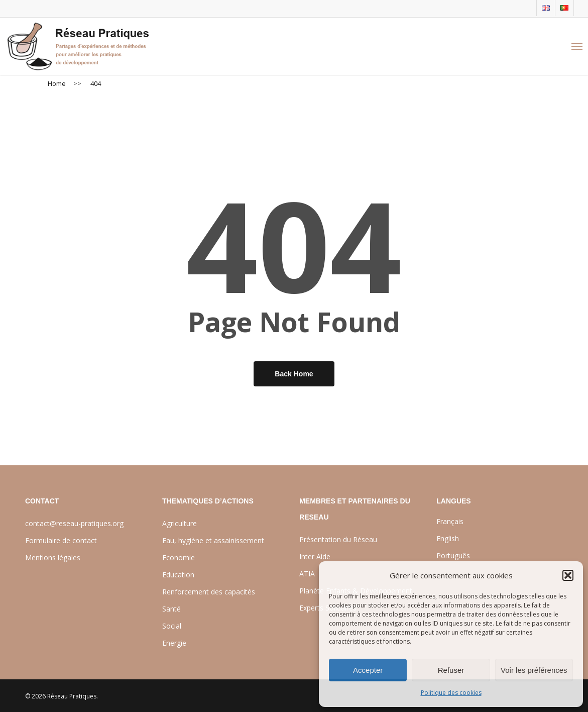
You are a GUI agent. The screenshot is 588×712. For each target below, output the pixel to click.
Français (450, 521)
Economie (179, 557)
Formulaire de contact (61, 540)
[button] (568, 575)
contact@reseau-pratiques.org (74, 523)
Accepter (368, 670)
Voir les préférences (534, 670)
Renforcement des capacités (209, 592)
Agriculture (180, 523)
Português (453, 555)
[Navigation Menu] (577, 46)
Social (172, 626)
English (448, 538)
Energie (174, 643)
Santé (171, 609)
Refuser (451, 670)
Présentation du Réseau (338, 539)
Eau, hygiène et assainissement (213, 540)
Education (178, 575)
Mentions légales (53, 557)
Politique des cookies (451, 693)
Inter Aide (315, 556)
